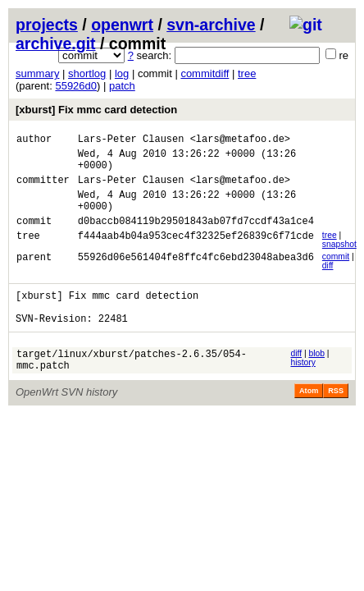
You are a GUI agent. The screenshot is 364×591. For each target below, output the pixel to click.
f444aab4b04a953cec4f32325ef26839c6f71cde (196, 255)
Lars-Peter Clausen (131, 141)
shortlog (87, 73)
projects (47, 25)
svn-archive (211, 25)
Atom (309, 420)
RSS (336, 420)
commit (336, 274)
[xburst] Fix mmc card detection (96, 110)
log (122, 73)
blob (316, 378)
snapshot (339, 261)
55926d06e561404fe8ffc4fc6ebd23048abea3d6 (196, 276)
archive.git (56, 44)
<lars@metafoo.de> (240, 141)
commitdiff (205, 73)
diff (328, 283)
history (303, 387)
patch (122, 86)
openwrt (122, 25)
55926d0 (76, 86)
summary (37, 73)
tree (247, 73)
